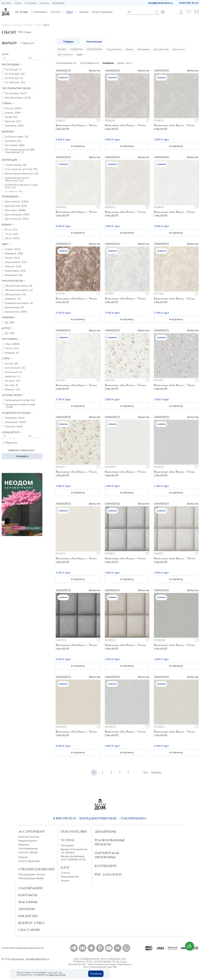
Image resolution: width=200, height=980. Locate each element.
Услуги (67, 840)
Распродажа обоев (31, 878)
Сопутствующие (29, 861)
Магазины (28, 902)
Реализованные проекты (110, 842)
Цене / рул (126, 63)
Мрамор (24, 845)
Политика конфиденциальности (23, 948)
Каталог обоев (28, 852)
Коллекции (94, 42)
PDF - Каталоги (108, 874)
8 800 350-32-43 (189, 3)
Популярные (114, 49)
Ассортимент (32, 832)
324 (146, 772)
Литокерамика (28, 849)
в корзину (78, 146)
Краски (23, 857)
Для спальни (65, 55)
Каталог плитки (29, 837)
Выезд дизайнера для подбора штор (73, 858)
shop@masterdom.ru (160, 3)
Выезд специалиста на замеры (74, 851)
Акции (65, 881)
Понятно (96, 974)
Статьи (65, 873)
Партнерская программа (107, 855)
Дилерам (27, 909)
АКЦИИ (62, 49)
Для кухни (179, 49)
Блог (65, 867)
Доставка (6, 3)
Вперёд (157, 772)
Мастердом (17, 959)
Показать (22, 456)
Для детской (161, 49)
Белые (130, 49)
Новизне (108, 63)
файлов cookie (57, 975)
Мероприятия (70, 877)
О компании (30, 3)
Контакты (44, 3)
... (137, 772)
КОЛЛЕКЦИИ (95, 49)
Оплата (18, 3)
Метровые (143, 49)
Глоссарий (29, 930)
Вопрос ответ (32, 923)
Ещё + (80, 55)
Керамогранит (28, 841)
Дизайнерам (58, 3)
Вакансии (28, 916)
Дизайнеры (105, 832)
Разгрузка (67, 845)
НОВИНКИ (76, 49)
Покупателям (74, 832)
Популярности (90, 63)
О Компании (31, 888)
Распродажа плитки (32, 874)
